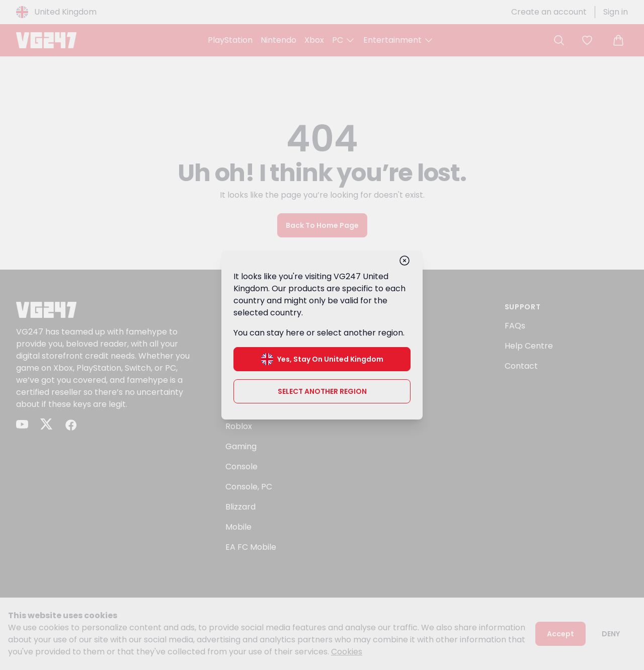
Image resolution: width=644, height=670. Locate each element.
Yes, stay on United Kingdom (322, 359)
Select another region (322, 391)
